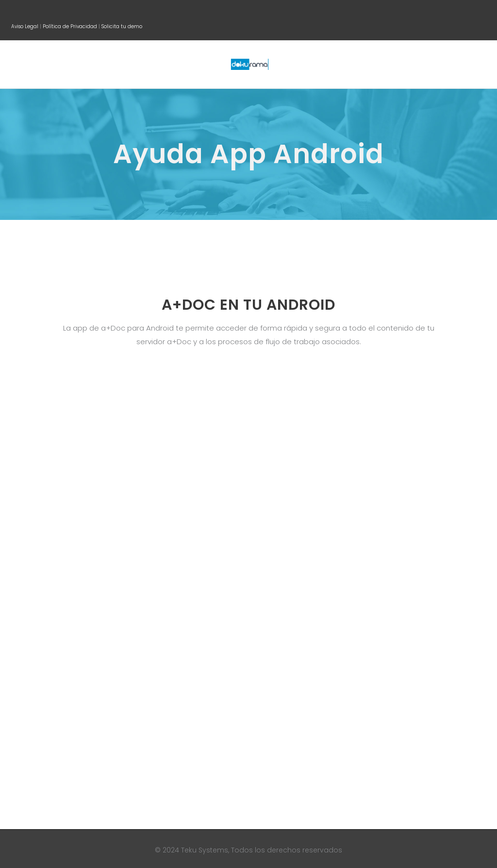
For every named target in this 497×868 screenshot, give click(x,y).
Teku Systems (204, 850)
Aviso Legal (25, 26)
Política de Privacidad (70, 26)
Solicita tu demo (122, 26)
